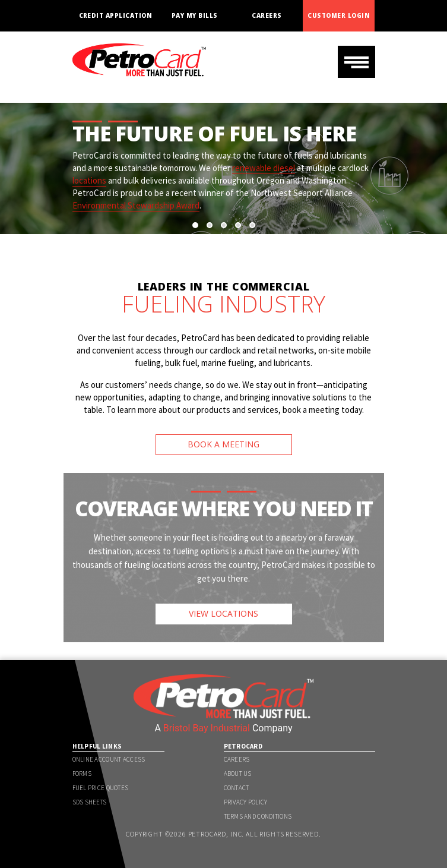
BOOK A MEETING (223, 444)
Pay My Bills (195, 16)
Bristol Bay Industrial (207, 728)
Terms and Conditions (258, 816)
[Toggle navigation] (356, 62)
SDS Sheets (90, 802)
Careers (267, 16)
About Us (238, 774)
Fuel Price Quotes (101, 788)
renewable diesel (264, 168)
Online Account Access (109, 759)
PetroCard (243, 746)
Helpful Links (97, 746)
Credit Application (116, 16)
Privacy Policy (246, 802)
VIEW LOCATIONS (223, 613)
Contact (237, 788)
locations (89, 180)
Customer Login (339, 16)
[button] (195, 225)
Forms (82, 774)
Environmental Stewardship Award (136, 205)
